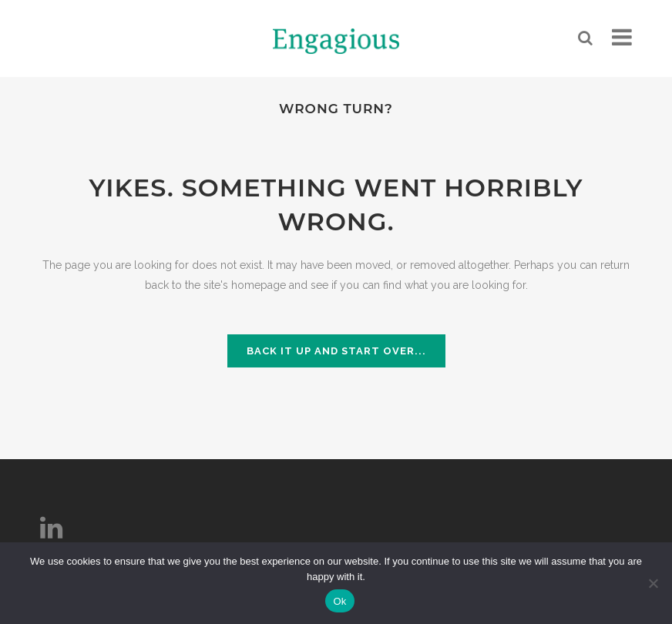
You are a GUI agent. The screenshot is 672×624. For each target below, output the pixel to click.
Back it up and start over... (336, 351)
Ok (339, 601)
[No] (653, 583)
